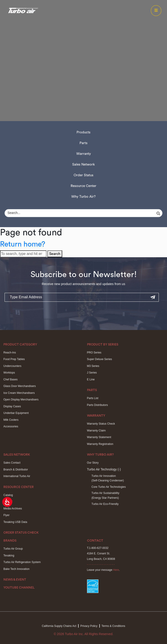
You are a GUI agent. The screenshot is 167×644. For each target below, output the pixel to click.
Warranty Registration (100, 444)
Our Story (93, 463)
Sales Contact (12, 463)
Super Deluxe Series (100, 359)
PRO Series (94, 353)
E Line (91, 379)
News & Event (15, 580)
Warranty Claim (96, 431)
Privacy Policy (89, 626)
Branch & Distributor (16, 470)
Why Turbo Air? (83, 197)
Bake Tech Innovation (17, 569)
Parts (83, 143)
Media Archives (13, 509)
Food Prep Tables (14, 359)
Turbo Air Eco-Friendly (105, 504)
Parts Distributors (98, 405)
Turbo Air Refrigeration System (22, 562)
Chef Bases (10, 379)
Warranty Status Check (101, 424)
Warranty (84, 154)
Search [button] (55, 254)
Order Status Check (21, 533)
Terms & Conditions (113, 626)
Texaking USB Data (15, 522)
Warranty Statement (99, 437)
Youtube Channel (19, 588)
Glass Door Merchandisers (20, 386)
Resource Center (83, 186)
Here (116, 570)
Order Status (83, 175)
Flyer (6, 515)
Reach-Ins (10, 353)
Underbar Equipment (16, 413)
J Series (92, 373)
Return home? (23, 244)
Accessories (11, 426)
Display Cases (12, 406)
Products (83, 132)
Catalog (8, 495)
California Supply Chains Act (59, 626)
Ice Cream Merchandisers (19, 393)
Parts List (93, 398)
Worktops (9, 373)
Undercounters (12, 366)
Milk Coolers (11, 420)
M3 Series (93, 366)
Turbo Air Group (13, 549)
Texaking (9, 556)
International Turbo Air (17, 476)
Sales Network (83, 165)
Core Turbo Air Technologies (109, 487)
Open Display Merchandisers (21, 400)
